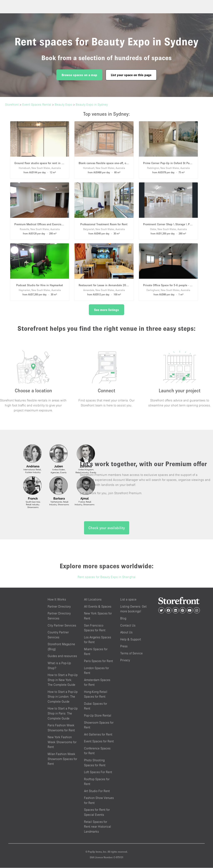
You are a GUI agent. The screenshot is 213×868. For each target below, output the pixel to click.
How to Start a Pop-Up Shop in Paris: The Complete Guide (63, 714)
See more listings (106, 310)
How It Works (57, 600)
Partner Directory (59, 607)
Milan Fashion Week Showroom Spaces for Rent (62, 759)
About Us (126, 632)
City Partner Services (62, 626)
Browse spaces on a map (79, 75)
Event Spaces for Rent (99, 742)
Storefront (12, 104)
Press (124, 647)
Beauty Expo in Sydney (92, 104)
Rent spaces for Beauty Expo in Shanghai (107, 577)
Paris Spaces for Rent (98, 661)
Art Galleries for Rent (98, 735)
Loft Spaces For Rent (98, 772)
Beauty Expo (63, 104)
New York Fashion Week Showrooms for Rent (62, 742)
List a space (128, 600)
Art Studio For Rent (97, 791)
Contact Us (128, 626)
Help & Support (131, 640)
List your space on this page (131, 75)
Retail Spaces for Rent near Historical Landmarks (98, 827)
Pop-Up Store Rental (98, 716)
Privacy (125, 661)
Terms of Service (131, 653)
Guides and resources (62, 656)
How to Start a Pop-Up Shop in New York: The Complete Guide (63, 680)
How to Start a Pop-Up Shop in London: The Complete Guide (63, 697)
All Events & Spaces (98, 607)
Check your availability (107, 528)
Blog (123, 618)
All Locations (93, 600)
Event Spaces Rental (37, 104)
